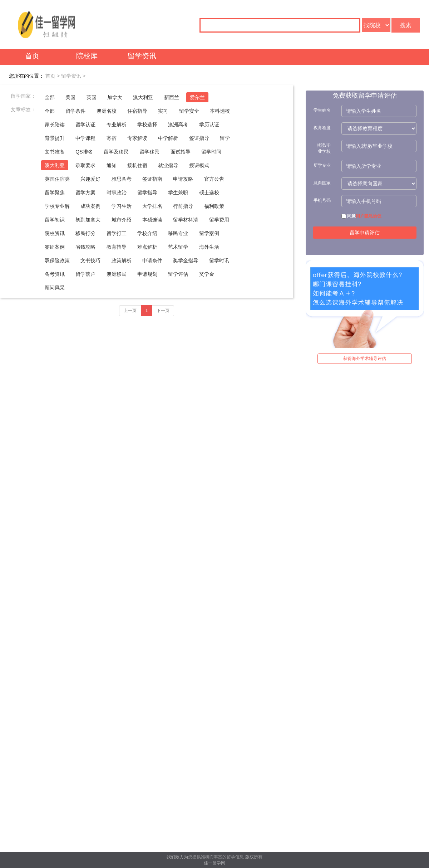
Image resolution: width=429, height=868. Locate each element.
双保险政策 (57, 260)
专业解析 (117, 125)
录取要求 (85, 165)
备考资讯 (55, 274)
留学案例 (209, 233)
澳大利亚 (143, 97)
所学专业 (322, 165)
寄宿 (112, 138)
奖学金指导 (186, 260)
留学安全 (189, 111)
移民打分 (85, 233)
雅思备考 (122, 179)
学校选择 (147, 125)
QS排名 (84, 152)
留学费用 (219, 220)
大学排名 (152, 206)
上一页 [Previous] (130, 311)
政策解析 (122, 260)
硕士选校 (209, 192)
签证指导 (199, 138)
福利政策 (214, 206)
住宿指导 (137, 111)
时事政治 (117, 192)
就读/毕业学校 (324, 148)
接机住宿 (137, 165)
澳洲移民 (117, 274)
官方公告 (214, 179)
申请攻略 (183, 179)
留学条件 (75, 111)
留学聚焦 (55, 192)
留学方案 (85, 192)
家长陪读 (55, 125)
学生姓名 (322, 110)
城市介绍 (122, 220)
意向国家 (322, 183)
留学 (225, 138)
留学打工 (117, 233)
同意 (361, 216)
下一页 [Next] (163, 311)
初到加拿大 (88, 220)
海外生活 (209, 247)
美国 (70, 97)
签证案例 (55, 247)
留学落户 (85, 274)
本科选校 (220, 111)
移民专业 (178, 233)
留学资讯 (142, 56)
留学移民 (149, 152)
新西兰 (172, 97)
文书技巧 (90, 260)
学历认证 (209, 125)
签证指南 (152, 179)
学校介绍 (147, 233)
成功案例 (90, 206)
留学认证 (85, 125)
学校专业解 (57, 206)
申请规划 (147, 274)
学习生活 (122, 206)
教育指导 (117, 247)
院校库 (87, 56)
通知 (112, 165)
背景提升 (55, 138)
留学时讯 (219, 260)
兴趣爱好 (90, 179)
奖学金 (207, 274)
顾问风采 (55, 288)
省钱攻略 (85, 247)
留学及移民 (116, 152)
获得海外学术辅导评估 (365, 359)
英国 (92, 97)
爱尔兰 (197, 97)
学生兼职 (178, 192)
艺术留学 (178, 247)
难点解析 (147, 247)
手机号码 (322, 200)
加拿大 (115, 97)
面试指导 (181, 152)
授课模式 (199, 165)
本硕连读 (152, 220)
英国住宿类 (57, 179)
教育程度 (322, 128)
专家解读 (137, 138)
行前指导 (183, 206)
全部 (50, 97)
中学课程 (85, 138)
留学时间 (211, 152)
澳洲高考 (178, 125)
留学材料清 (186, 220)
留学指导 (147, 192)
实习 (163, 111)
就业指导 (168, 165)
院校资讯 (55, 233)
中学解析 (168, 138)
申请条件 (152, 260)
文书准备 (55, 152)
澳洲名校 (107, 111)
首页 (32, 56)
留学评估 (178, 274)
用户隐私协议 (369, 216)
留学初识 (55, 220)
